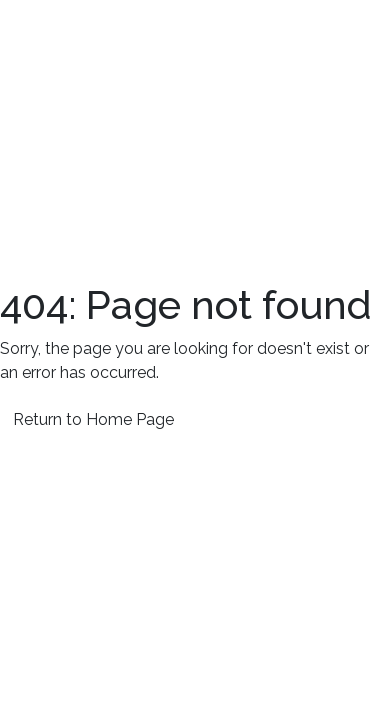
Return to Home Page (93, 419)
